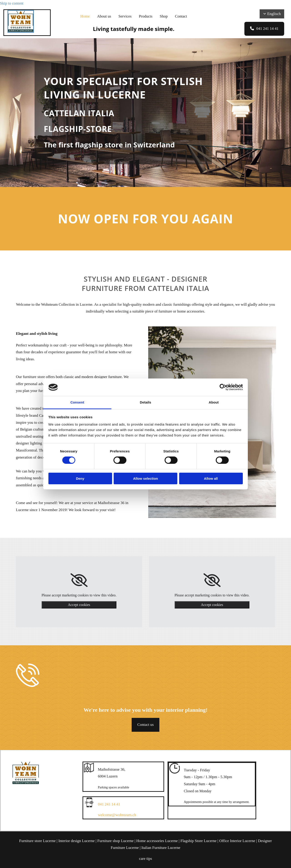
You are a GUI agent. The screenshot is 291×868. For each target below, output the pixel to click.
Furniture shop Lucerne (115, 841)
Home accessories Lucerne (157, 841)
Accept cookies (79, 605)
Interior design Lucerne (77, 841)
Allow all (211, 478)
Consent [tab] (77, 402)
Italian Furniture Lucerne (161, 848)
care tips (145, 859)
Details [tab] (145, 402)
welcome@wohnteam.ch (117, 815)
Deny (80, 478)
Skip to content (12, 3)
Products (145, 16)
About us (105, 16)
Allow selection (145, 478)
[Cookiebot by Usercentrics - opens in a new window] (223, 387)
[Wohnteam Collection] (21, 32)
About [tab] (214, 402)
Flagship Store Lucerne (199, 841)
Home (86, 16)
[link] (79, 580)
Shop (163, 16)
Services (125, 16)
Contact (180, 16)
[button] (264, 29)
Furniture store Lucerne (37, 841)
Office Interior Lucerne (237, 841)
